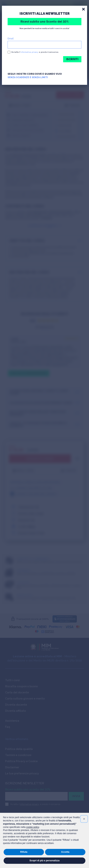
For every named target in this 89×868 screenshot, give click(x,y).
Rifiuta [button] (24, 852)
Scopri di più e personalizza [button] (44, 861)
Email (11, 39)
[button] (84, 819)
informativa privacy (29, 52)
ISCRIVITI (72, 59)
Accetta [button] (65, 852)
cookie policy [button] (33, 827)
